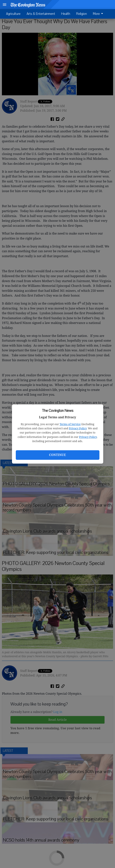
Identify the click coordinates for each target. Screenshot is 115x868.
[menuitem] (99, 14)
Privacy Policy (78, 428)
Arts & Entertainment (41, 14)
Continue (57, 455)
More (99, 14)
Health (66, 14)
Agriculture (13, 14)
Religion (82, 14)
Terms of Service (70, 424)
